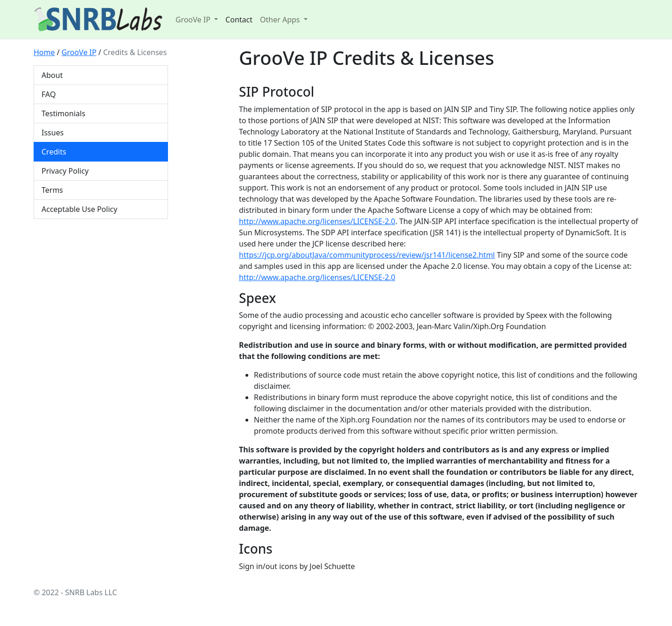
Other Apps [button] (281, 20)
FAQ (49, 94)
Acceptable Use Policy (79, 209)
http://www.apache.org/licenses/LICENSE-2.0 (317, 221)
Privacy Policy (65, 171)
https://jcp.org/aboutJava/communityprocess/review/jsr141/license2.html (367, 255)
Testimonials (63, 113)
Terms (52, 190)
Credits (54, 152)
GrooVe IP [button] (194, 20)
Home (44, 52)
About (52, 75)
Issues (52, 133)
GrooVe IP (79, 52)
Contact (239, 20)
